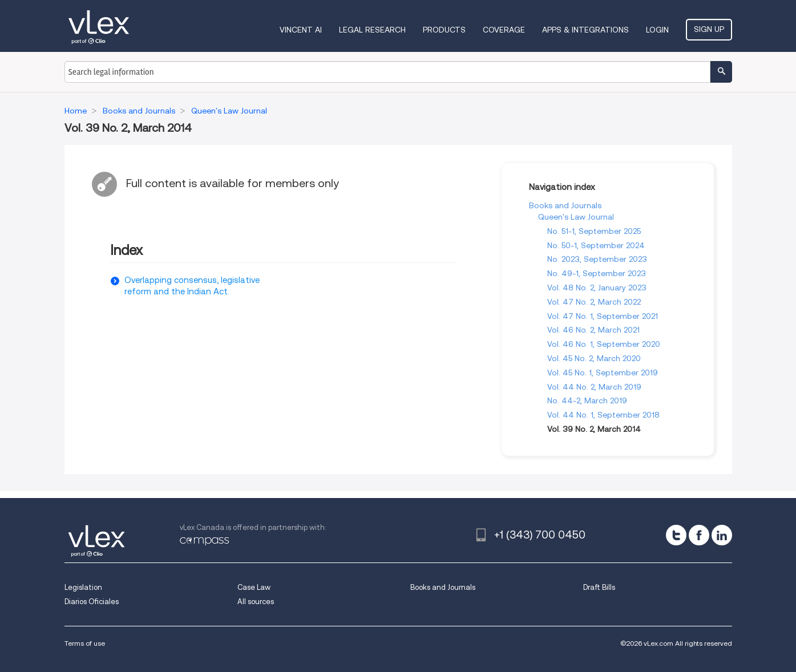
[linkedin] (722, 535)
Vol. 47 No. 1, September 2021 (603, 316)
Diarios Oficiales (92, 602)
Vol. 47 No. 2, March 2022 (594, 302)
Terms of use (85, 643)
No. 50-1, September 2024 (596, 245)
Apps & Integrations (585, 30)
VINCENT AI (301, 30)
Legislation (83, 587)
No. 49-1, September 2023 (597, 273)
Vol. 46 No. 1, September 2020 (604, 344)
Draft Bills (599, 587)
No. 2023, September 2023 (597, 259)
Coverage (504, 30)
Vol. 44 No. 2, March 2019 (594, 387)
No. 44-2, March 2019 (587, 400)
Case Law (254, 587)
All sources (256, 602)
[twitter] (676, 535)
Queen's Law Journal (576, 217)
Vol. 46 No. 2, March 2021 (593, 330)
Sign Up (709, 29)
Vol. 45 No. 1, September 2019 (603, 373)
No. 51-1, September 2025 (594, 231)
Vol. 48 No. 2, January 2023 (597, 288)
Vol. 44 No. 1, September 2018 (603, 415)
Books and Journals (565, 205)
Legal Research (372, 30)
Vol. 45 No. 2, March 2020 (594, 358)
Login (657, 30)
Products (444, 30)
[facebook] (699, 535)
